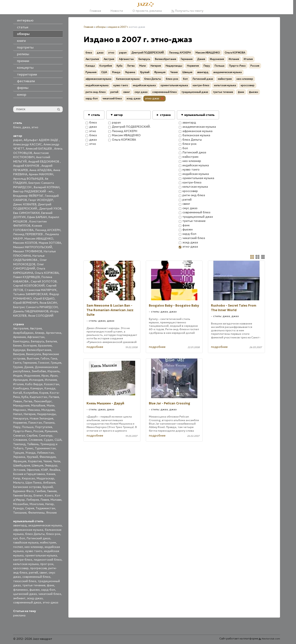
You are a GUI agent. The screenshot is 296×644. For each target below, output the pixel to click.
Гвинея (52, 491)
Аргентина (54, 333)
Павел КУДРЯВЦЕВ (26, 277)
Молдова (48, 410)
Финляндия (48, 457)
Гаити (17, 363)
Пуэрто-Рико (22, 431)
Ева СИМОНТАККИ (26, 213)
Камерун (37, 388)
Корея (44, 393)
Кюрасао (28, 478)
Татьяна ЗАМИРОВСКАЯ (30, 294)
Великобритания (39, 350)
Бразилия (45, 346)
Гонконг (44, 363)
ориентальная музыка (41, 555)
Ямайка (55, 470)
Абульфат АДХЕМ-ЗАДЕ (41, 140)
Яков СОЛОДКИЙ (41, 316)
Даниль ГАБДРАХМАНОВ (31, 311)
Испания (51, 380)
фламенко (20, 590)
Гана (54, 358)
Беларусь (38, 341)
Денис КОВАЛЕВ (25, 204)
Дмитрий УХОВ (50, 208)
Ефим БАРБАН (37, 217)
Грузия (18, 367)
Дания (29, 367)
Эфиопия (33, 470)
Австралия (21, 328)
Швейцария (22, 465)
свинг (43, 573)
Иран (54, 376)
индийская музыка (144, 85)
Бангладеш (21, 341)
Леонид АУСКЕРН (48, 230)
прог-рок (47, 564)
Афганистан (36, 337)
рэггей (33, 573)
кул (16, 538)
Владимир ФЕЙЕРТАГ (28, 196)
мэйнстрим (48, 542)
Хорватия (35, 461)
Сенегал (19, 436)
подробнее (95, 347)
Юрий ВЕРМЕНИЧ (26, 303)
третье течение (34, 585)
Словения (35, 440)
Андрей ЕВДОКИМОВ (44, 161)
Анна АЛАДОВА (41, 170)
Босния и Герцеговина (29, 474)
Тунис (29, 448)
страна (165, 115)
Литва (28, 401)
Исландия (36, 380)
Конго (49, 495)
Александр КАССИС (28, 144)
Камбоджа (21, 388)
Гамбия (40, 491)
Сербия (32, 436)
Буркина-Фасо (23, 491)
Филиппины (36, 513)
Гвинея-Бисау (23, 495)
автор (118, 115)
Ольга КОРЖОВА (47, 273)
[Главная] (147, 5)
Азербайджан (23, 333)
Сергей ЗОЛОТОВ (44, 281)
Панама (49, 423)
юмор (22, 95)
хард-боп (48, 590)
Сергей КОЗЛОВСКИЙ (29, 286)
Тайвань (33, 444)
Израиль (54, 371)
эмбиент (19, 598)
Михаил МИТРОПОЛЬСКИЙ (33, 247)
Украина (19, 457)
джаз (26, 127)
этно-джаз (51, 602)
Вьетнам (33, 358)
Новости (117, 11)
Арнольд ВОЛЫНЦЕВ (28, 179)
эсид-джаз (35, 598)
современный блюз (36, 577)
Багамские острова (27, 487)
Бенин (17, 346)
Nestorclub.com (271, 639)
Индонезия (32, 376)
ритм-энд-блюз (96, 92)
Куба (25, 397)
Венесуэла (34, 354)
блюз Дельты (35, 534)
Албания (49, 483)
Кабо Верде (34, 384)
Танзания (20, 513)
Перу (17, 427)
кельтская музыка (26, 564)
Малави (56, 500)
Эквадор (51, 465)
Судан (48, 440)
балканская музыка (128, 79)
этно (35, 127)
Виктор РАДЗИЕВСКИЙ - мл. (33, 191)
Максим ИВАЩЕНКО (39, 239)
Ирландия (20, 380)
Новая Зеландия (41, 418)
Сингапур (46, 436)
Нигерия (30, 414)
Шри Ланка (33, 483)
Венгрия (19, 354)
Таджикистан (45, 508)
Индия (18, 376)
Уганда (30, 453)
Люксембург (43, 401)
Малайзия (38, 405)
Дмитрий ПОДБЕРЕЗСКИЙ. (148, 53)
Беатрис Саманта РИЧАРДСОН (35, 307)
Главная (95, 11)
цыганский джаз (25, 594)
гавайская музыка (26, 542)
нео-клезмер (34, 547)
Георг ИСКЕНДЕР (41, 200)
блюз (17, 127)
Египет (38, 495)
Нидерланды (46, 414)
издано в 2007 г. (118, 27)
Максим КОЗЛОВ (25, 243)
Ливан (18, 401)
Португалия (44, 427)
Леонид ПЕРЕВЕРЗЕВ (28, 234)
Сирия (30, 508)
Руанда (18, 508)
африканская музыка (28, 530)
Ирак (45, 376)
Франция (20, 461)
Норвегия (20, 423)
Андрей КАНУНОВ (26, 166)
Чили (57, 461)
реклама (19, 615)
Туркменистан (45, 448)
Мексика (34, 410)
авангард (20, 525)
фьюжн (34, 590)
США (58, 440)
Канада (50, 388)
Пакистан (35, 423)
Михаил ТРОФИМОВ (28, 251)
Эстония (19, 470)
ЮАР (44, 470)
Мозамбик (21, 504)
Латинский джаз (38, 538)
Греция (56, 363)
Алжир (40, 333)
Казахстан (52, 384)
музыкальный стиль (199, 115)
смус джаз (141, 92)
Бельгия (51, 341)
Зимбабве (39, 371)
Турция (18, 453)
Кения (51, 474)
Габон (45, 358)
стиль (96, 115)
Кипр (17, 478)
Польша (28, 427)
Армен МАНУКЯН (41, 174)
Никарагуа (21, 418)
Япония (51, 513)
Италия (18, 384)
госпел (18, 547)
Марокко (20, 410)
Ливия (45, 500)
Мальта (18, 483)
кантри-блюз (23, 560)
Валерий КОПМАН (47, 187)
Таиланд (19, 444)
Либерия (33, 500)
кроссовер (21, 568)
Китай (18, 393)
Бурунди (19, 350)
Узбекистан (45, 453)
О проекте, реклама (147, 11)
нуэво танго (34, 551)
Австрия (36, 328)
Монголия (37, 504)
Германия (30, 363)
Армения (19, 337)
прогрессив (38, 568)
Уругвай (32, 457)
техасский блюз (25, 581)
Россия (38, 431)
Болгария (30, 346)
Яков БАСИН (48, 303)
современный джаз (27, 602)
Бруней (48, 487)
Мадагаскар (45, 478)
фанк (51, 585)
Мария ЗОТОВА (50, 243)
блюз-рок (53, 534)
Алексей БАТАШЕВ (39, 149)
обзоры (101, 27)
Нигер (49, 504)
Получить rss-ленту (187, 11)
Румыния (51, 431)
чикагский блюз (50, 594)
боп (22, 538)
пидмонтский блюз (48, 560)
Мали (51, 405)
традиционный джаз (195, 92)
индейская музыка (97, 85)
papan (18, 140)
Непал (18, 414)
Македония (21, 405)
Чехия (47, 461)
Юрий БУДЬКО (44, 298)
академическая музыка (45, 525)
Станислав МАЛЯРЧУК (41, 290)
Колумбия (31, 393)
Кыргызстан (38, 397)
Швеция (37, 465)
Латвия (54, 397)
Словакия (20, 440)
